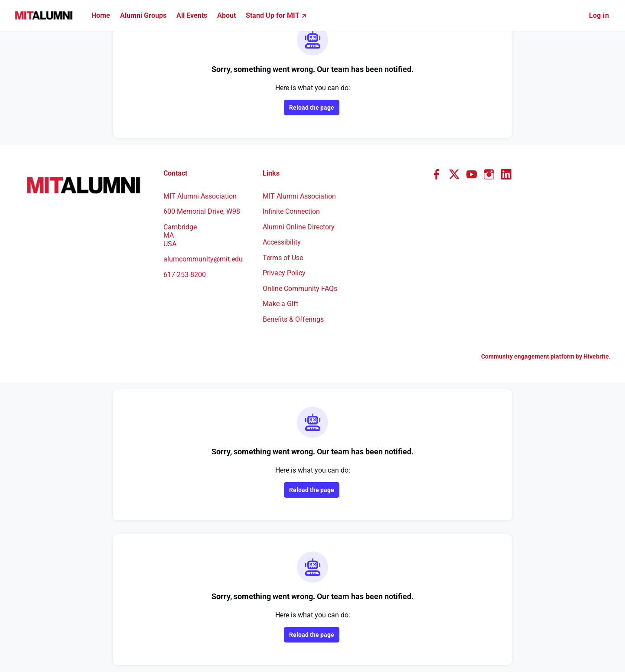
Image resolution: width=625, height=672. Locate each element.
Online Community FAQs (300, 289)
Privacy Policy (284, 273)
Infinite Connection (291, 211)
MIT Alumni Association (299, 196)
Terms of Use (283, 258)
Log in (599, 15)
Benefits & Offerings (293, 319)
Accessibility (282, 242)
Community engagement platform (528, 356)
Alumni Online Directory (299, 227)
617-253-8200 (185, 275)
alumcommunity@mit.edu (203, 259)
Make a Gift (280, 304)
